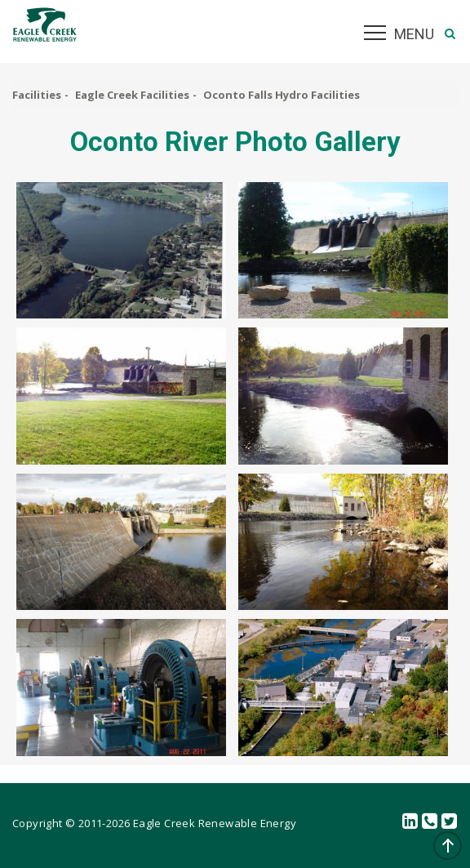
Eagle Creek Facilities (132, 95)
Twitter (450, 822)
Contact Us (430, 822)
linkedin (410, 822)
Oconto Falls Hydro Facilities (282, 95)
